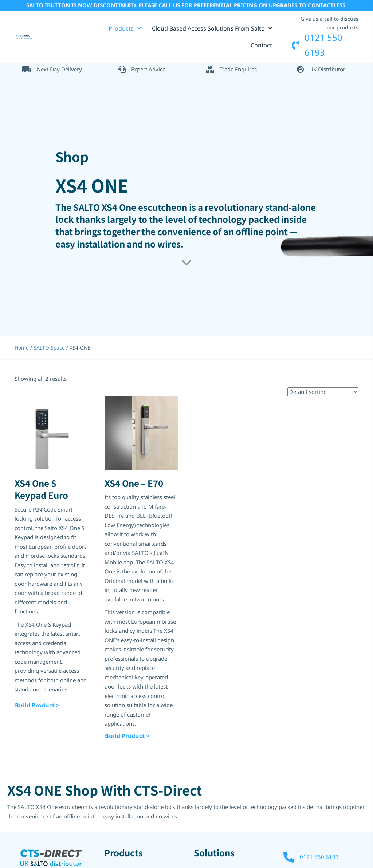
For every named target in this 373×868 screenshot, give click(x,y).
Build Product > (37, 705)
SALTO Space (49, 347)
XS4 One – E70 (134, 483)
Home (22, 347)
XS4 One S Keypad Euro (41, 489)
